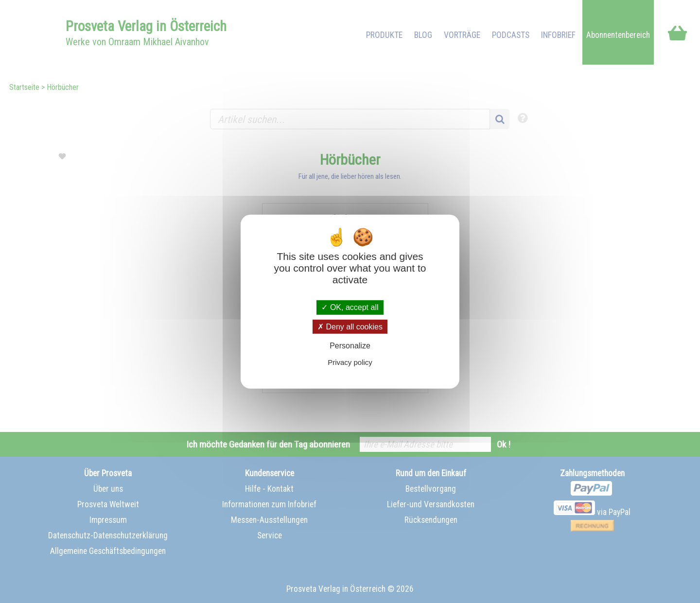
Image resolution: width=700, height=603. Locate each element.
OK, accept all (350, 307)
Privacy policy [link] (350, 362)
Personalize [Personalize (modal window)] (350, 346)
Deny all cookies (350, 326)
